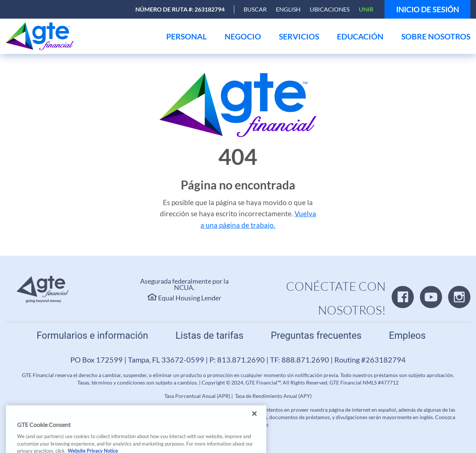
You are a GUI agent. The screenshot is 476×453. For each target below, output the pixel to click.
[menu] (186, 36)
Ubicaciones (330, 9)
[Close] (254, 419)
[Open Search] (255, 9)
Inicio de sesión (427, 9)
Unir (366, 9)
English (288, 9)
